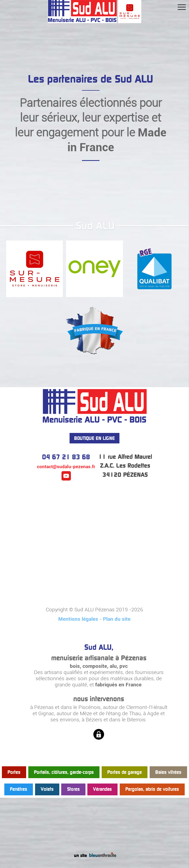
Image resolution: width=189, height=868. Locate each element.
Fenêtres (19, 789)
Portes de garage (125, 772)
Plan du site (117, 619)
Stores (73, 789)
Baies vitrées (168, 772)
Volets (47, 789)
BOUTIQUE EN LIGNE (94, 438)
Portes (14, 772)
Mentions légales (78, 619)
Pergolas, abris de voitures (152, 789)
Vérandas (102, 789)
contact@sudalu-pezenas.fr (66, 467)
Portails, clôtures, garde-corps (64, 772)
